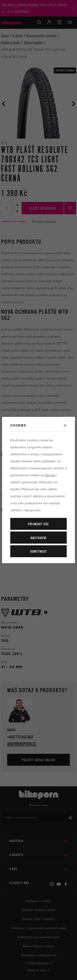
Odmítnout (39, 552)
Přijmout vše (38, 524)
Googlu (50, 475)
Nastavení (39, 538)
